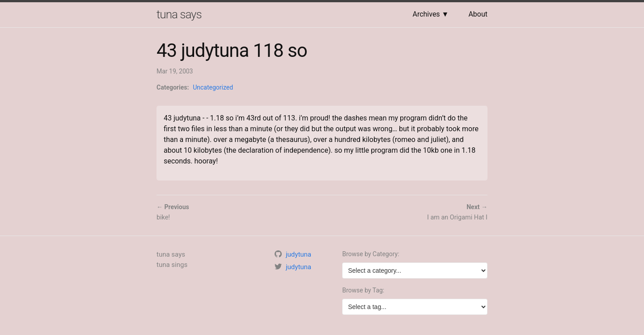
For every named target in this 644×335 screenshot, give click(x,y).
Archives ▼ (430, 14)
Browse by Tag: (363, 290)
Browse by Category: (371, 254)
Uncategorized (213, 87)
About (478, 14)
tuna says (179, 14)
